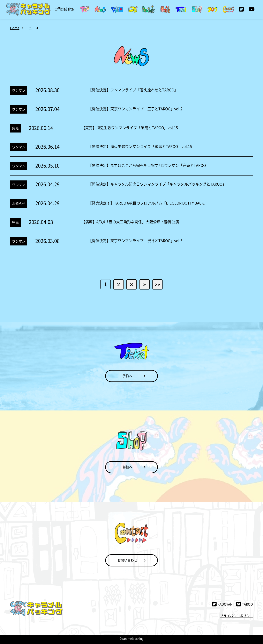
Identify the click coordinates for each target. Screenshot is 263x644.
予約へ (127, 376)
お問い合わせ (127, 560)
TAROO (245, 604)
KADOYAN (222, 604)
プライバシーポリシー (236, 616)
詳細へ (127, 467)
